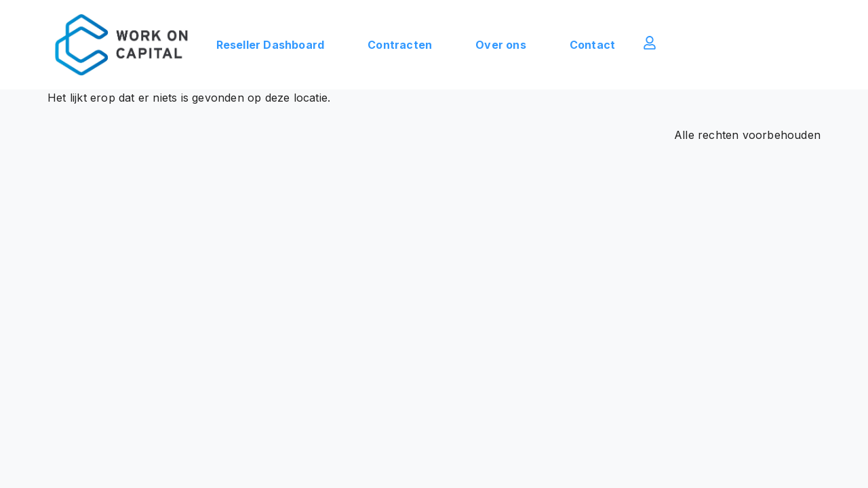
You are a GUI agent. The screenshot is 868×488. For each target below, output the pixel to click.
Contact (592, 45)
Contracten (400, 45)
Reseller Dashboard (271, 45)
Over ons (501, 45)
